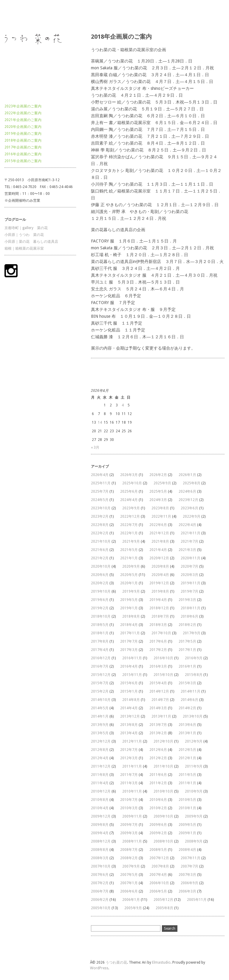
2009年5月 (187, 825)
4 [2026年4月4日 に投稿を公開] (123, 405)
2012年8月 (100, 750)
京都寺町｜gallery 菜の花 (26, 228)
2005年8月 (164, 908)
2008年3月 (100, 858)
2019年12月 (159, 583)
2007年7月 (189, 866)
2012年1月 (187, 758)
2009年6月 (158, 825)
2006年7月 (100, 891)
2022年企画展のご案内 (23, 113)
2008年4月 (187, 850)
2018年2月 (187, 625)
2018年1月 (100, 633)
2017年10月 (161, 633)
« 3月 (95, 447)
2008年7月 (129, 850)
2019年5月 (129, 600)
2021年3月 (187, 550)
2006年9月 (189, 883)
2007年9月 (131, 866)
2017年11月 (130, 633)
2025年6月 (129, 491)
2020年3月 (189, 575)
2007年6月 (100, 875)
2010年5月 (187, 800)
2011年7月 (129, 775)
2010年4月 (100, 808)
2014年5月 (100, 708)
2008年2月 (129, 858)
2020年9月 (131, 566)
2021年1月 (129, 558)
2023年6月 (189, 508)
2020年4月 (160, 575)
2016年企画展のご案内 (23, 154)
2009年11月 (132, 816)
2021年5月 (129, 550)
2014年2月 (187, 708)
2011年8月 (100, 775)
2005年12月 (163, 900)
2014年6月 (189, 700)
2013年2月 (158, 733)
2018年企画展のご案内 (23, 140)
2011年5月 (187, 775)
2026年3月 (129, 475)
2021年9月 (131, 541)
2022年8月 (100, 525)
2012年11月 (132, 741)
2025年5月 (158, 491)
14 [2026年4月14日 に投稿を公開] (100, 422)
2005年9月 (133, 908)
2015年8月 (194, 675)
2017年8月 (100, 641)
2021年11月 (191, 533)
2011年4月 (100, 783)
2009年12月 (101, 816)
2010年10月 (163, 791)
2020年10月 (101, 566)
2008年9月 (194, 841)
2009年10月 (163, 816)
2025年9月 (162, 483)
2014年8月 (131, 700)
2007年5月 (129, 875)
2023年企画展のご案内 (23, 106)
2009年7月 (129, 825)
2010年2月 (158, 808)
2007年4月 (158, 875)
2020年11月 (191, 558)
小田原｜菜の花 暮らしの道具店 (31, 242)
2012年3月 (129, 758)
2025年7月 (100, 491)
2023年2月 (100, 516)
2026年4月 (100, 475)
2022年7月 (129, 525)
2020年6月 (100, 575)
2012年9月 (194, 741)
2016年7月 (100, 666)
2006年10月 (159, 883)
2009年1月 (187, 833)
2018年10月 (101, 616)
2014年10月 (101, 700)
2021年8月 (160, 541)
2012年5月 (187, 750)
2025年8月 (192, 483)
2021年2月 (100, 558)
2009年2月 (158, 833)
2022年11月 (161, 516)
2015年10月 (163, 675)
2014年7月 (160, 700)
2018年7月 (160, 616)
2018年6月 (189, 616)
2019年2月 (100, 608)
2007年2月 (100, 883)
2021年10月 (101, 541)
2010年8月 (100, 800)
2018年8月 (131, 616)
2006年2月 (100, 900)
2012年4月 (100, 758)
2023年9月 (131, 508)
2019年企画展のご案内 (23, 134)
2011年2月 (158, 783)
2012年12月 (101, 741)
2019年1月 (129, 608)
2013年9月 (100, 725)
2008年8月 (100, 850)
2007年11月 (191, 858)
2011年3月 (129, 783)
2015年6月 (129, 683)
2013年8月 (129, 725)
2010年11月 (132, 791)
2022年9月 (192, 516)
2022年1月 (129, 533)
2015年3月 (187, 683)
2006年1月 (131, 900)
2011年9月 (194, 766)
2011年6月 (158, 775)
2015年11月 (132, 675)
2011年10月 (163, 766)
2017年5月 (187, 641)
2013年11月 (161, 716)
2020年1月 (129, 583)
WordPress (99, 968)
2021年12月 (159, 533)
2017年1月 (187, 650)
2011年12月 (101, 766)
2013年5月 (100, 733)
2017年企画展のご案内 (23, 147)
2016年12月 (101, 658)
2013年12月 (130, 716)
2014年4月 (129, 708)
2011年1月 (187, 783)
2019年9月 (131, 591)
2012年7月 (129, 750)
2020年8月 (160, 566)
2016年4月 (129, 666)
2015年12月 (101, 675)
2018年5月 (100, 625)
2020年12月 (159, 558)
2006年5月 (158, 891)
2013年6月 (187, 725)
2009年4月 (100, 833)
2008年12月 (101, 841)
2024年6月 (187, 491)
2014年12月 (159, 691)
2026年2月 (158, 475)
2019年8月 (160, 591)
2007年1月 (129, 883)
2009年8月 (100, 825)
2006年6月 (129, 891)
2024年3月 (158, 500)
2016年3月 (158, 666)
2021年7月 (189, 541)
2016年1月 (187, 666)
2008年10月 (163, 841)
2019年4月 (158, 600)
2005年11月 (197, 900)
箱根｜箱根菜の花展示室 (24, 248)
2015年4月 (158, 683)
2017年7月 (129, 641)
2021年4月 (158, 550)
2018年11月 (191, 608)
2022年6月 (158, 525)
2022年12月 (130, 516)
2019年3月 (187, 600)
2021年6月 (100, 550)
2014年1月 (100, 716)
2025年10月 (132, 483)
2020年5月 (129, 575)
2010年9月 (194, 791)
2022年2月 (100, 533)
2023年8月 (160, 508)
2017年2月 (158, 650)
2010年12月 (101, 791)
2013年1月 (187, 733)
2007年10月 (101, 866)
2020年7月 (189, 566)
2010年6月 (158, 800)
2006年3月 (187, 891)
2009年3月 (129, 833)
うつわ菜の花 (15, 16)
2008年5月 (158, 850)
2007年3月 (187, 875)
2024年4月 (129, 500)
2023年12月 (188, 500)
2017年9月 (192, 633)
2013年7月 (158, 725)
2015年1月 (129, 691)
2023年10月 (101, 508)
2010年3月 (129, 808)
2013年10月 (193, 716)
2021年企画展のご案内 (23, 120)
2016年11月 (132, 658)
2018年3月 (158, 625)
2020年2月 (100, 583)
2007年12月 (159, 858)
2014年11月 (191, 691)
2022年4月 (187, 525)
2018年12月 (159, 608)
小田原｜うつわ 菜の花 (24, 235)
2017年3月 (129, 650)
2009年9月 (194, 816)
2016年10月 (163, 658)
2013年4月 (129, 733)
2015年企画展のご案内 (23, 161)
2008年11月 (132, 841)
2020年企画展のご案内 (23, 127)
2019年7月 (189, 591)
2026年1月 (187, 475)
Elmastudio (161, 962)
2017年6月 (158, 641)
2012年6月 (158, 750)
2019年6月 (100, 600)
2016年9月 (194, 658)
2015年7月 (100, 683)
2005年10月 (101, 908)
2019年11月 (191, 583)
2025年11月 (101, 483)
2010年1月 (187, 808)
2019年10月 (101, 591)
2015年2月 (100, 691)
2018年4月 (129, 625)
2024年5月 (100, 500)
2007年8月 (160, 866)
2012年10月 (163, 741)
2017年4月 (100, 650)
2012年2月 (158, 758)
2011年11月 (132, 766)
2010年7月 (129, 800)
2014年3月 (158, 708)
